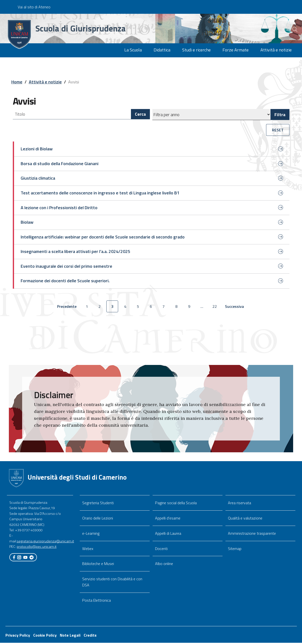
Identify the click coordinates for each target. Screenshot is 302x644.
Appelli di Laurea (168, 534)
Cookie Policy (45, 636)
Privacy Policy (18, 636)
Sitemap (235, 550)
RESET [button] (278, 130)
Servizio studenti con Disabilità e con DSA (112, 583)
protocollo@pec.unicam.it (37, 548)
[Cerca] (290, 29)
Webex (88, 550)
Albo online (164, 565)
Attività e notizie (45, 82)
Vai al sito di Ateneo (34, 7)
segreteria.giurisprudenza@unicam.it (45, 542)
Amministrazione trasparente (252, 534)
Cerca (140, 115)
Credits (90, 636)
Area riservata (239, 504)
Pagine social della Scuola (176, 504)
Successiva (236, 309)
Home (17, 82)
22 (215, 307)
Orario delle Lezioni (98, 519)
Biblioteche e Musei (98, 565)
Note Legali (70, 636)
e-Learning (91, 534)
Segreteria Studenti (98, 504)
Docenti (161, 550)
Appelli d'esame (168, 519)
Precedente (68, 309)
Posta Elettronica (96, 601)
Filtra (280, 115)
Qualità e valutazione (245, 519)
